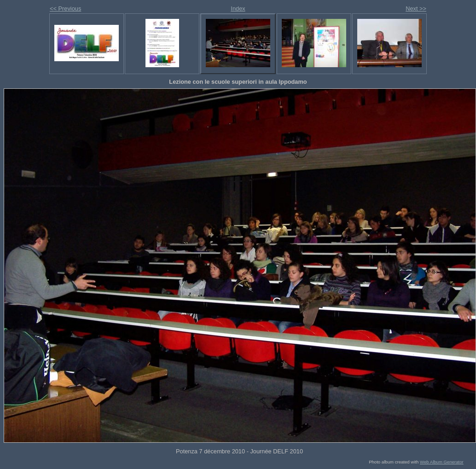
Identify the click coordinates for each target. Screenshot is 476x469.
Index (238, 9)
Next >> (416, 9)
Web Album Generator (442, 462)
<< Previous (65, 9)
